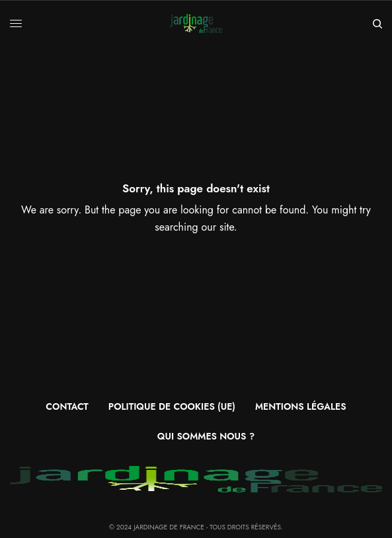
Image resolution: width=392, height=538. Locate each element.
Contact (67, 406)
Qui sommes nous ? (206, 436)
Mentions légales (301, 406)
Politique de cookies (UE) (172, 406)
